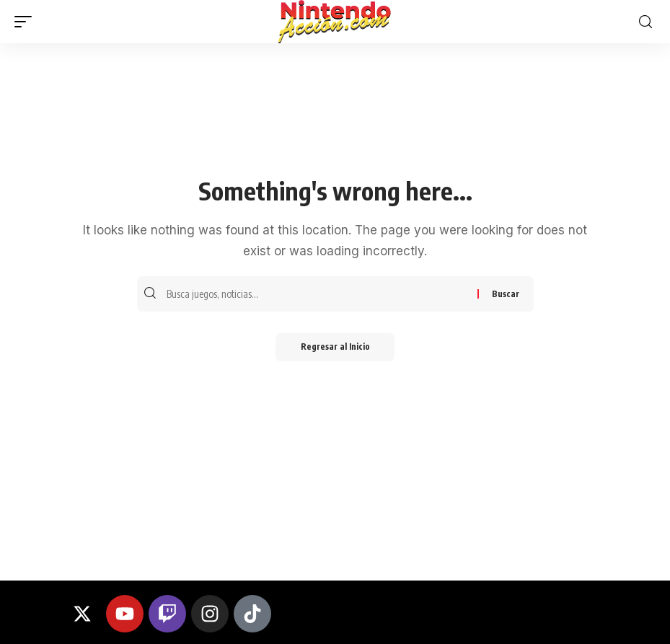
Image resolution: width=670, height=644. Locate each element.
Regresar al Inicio (335, 348)
